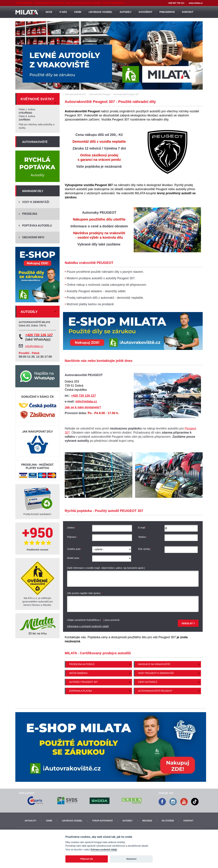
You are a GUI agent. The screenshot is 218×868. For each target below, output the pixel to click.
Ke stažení (168, 821)
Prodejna (30, 214)
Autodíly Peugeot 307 (83, 682)
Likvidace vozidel (72, 821)
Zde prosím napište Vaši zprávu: (85, 593)
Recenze (147, 821)
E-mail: (143, 528)
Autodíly (128, 821)
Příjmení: (73, 537)
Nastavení (131, 859)
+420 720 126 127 (83, 396)
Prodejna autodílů (82, 664)
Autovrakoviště (35, 142)
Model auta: (74, 558)
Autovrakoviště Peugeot (155, 691)
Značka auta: (75, 549)
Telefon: (143, 537)
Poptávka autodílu (37, 226)
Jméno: (72, 528)
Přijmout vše (87, 859)
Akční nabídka (78, 673)
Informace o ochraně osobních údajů (88, 626)
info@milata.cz (86, 401)
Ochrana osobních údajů (104, 850)
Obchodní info (33, 237)
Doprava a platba (81, 691)
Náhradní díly (33, 191)
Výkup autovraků (102, 821)
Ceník (49, 821)
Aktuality (30, 821)
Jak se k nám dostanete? (83, 407)
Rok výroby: (145, 549)
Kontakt (188, 821)
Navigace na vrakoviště (154, 664)
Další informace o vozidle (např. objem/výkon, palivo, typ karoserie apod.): (106, 568)
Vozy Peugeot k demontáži (156, 673)
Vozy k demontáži (36, 202)
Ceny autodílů (148, 682)
